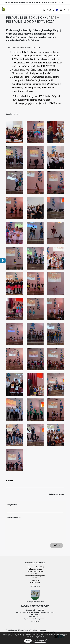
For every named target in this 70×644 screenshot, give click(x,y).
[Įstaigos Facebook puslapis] (47, 10)
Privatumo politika (40, 641)
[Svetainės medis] (50, 10)
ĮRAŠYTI (57, 546)
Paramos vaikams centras (35, 571)
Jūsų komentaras (14, 517)
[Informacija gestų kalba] (54, 10)
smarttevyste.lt (35, 582)
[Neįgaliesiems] (3, 260)
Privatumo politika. (49, 632)
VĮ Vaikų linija (35, 573)
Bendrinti (10, 481)
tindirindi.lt (35, 578)
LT (64, 10)
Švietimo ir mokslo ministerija (35, 567)
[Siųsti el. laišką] (61, 10)
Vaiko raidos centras (35, 569)
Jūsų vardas (12, 505)
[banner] (4, 9)
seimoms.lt (35, 580)
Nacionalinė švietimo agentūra (35, 576)
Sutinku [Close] (28, 641)
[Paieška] (44, 10)
